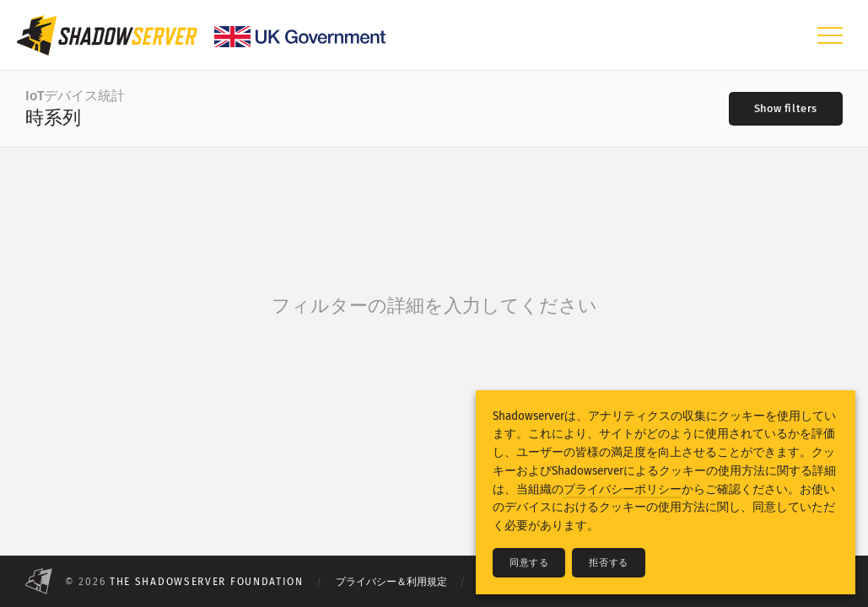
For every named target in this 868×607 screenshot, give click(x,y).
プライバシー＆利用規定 (391, 582)
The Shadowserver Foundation (207, 582)
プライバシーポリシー (623, 489)
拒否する (608, 563)
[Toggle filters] (786, 109)
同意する (529, 563)
